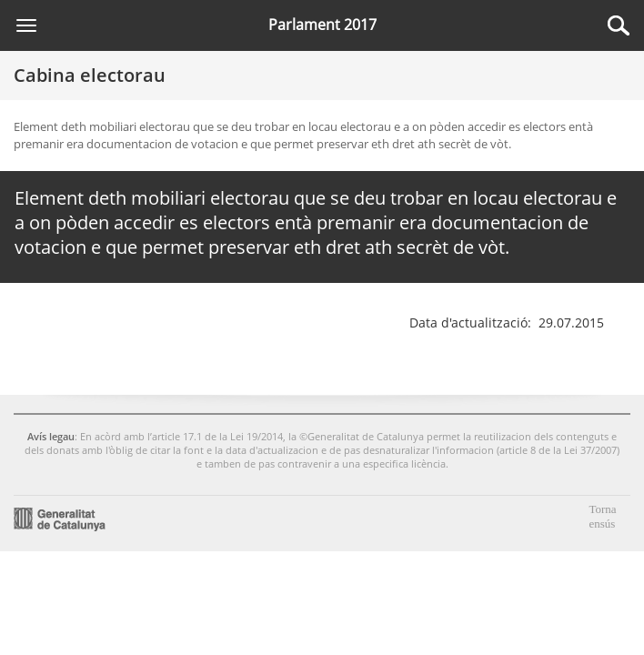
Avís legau (51, 432)
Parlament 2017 (322, 25)
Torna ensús (602, 512)
